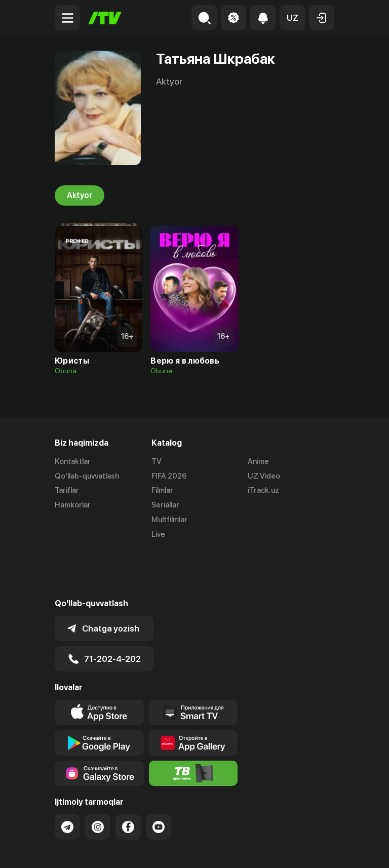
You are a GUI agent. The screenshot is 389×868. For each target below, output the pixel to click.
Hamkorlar (73, 505)
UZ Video (264, 476)
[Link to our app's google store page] (99, 696)
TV (157, 461)
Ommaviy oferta (82, 849)
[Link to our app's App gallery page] (193, 696)
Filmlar (162, 491)
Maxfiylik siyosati (151, 849)
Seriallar (165, 505)
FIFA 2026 (169, 476)
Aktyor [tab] (80, 195)
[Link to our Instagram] (98, 780)
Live (158, 534)
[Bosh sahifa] (105, 18)
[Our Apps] (193, 666)
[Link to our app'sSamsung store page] (99, 727)
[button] (292, 18)
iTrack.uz (263, 491)
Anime (258, 461)
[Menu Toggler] (67, 18)
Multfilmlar (169, 520)
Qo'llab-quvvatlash (87, 476)
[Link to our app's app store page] (99, 666)
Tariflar (67, 491)
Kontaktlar (73, 461)
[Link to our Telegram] (67, 780)
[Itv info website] (193, 727)
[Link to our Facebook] (128, 780)
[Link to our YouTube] (159, 780)
